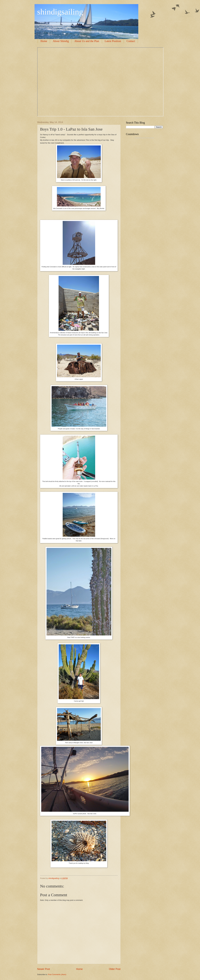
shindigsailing (60, 12)
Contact (131, 41)
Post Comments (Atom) (57, 974)
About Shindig (61, 41)
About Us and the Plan (87, 41)
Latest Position (113, 41)
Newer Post (44, 969)
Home (44, 41)
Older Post (115, 969)
